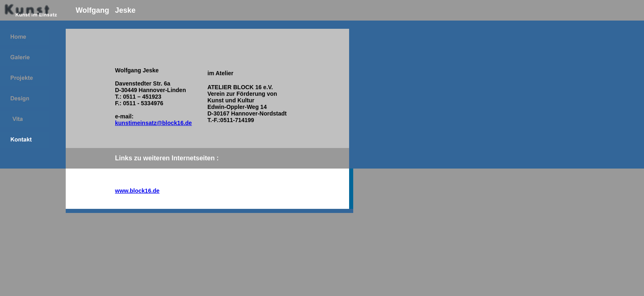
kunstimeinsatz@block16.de (153, 123)
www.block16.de (137, 191)
